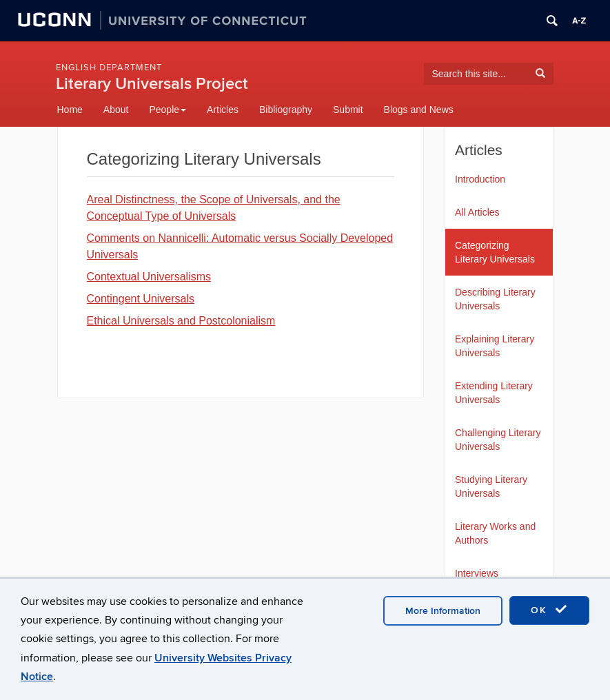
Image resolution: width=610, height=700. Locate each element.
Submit (348, 110)
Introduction (480, 179)
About (116, 110)
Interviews (477, 573)
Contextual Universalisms (149, 277)
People (167, 110)
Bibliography (286, 110)
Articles (223, 110)
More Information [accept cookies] (443, 611)
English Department (109, 68)
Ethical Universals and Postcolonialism (181, 321)
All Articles (477, 212)
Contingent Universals (141, 299)
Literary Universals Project (152, 84)
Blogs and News (419, 110)
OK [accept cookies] (549, 610)
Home (70, 110)
